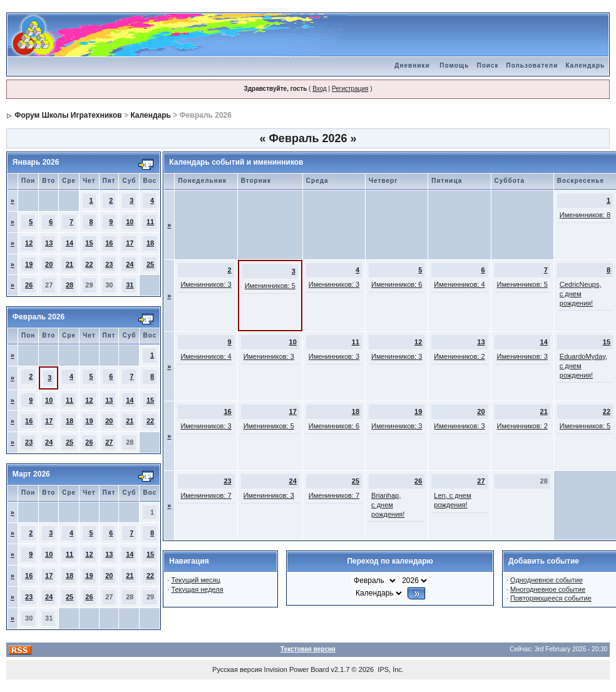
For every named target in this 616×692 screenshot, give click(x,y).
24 (130, 264)
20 (49, 264)
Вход (320, 89)
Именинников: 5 (270, 286)
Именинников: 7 (206, 495)
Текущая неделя (197, 589)
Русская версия (237, 669)
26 (29, 285)
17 (130, 243)
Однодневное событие (547, 580)
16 (109, 243)
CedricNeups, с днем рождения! (581, 294)
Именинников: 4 (459, 284)
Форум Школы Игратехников (68, 115)
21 (69, 264)
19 (29, 264)
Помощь (454, 65)
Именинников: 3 (206, 284)
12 (29, 243)
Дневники (412, 65)
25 (150, 264)
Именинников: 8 (585, 215)
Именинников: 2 (459, 356)
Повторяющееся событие (551, 598)
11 (150, 222)
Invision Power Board (297, 669)
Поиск (487, 65)
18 (150, 243)
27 (109, 442)
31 (130, 285)
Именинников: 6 (397, 284)
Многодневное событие (548, 589)
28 (69, 285)
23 (109, 264)
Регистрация (350, 89)
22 (89, 264)
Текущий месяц (196, 580)
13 (49, 243)
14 (69, 243)
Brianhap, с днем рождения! (388, 505)
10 (130, 222)
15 (89, 243)
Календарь (585, 65)
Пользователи (532, 65)
